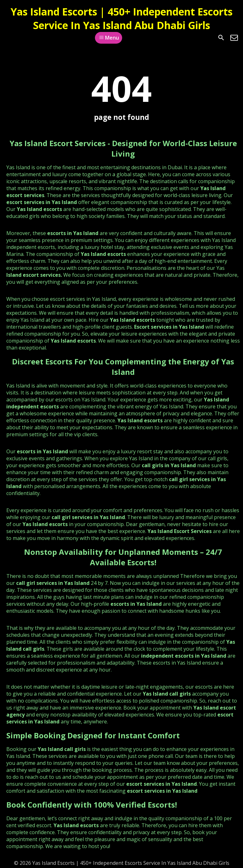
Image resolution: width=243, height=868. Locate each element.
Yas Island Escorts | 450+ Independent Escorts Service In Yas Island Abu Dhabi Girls (121, 18)
